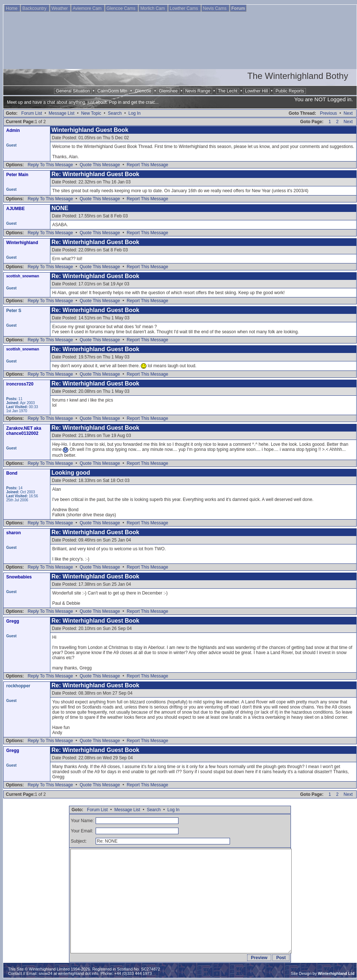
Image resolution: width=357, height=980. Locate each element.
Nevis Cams (215, 8)
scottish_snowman (23, 276)
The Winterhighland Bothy (298, 76)
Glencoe (143, 91)
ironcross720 (20, 384)
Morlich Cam (153, 8)
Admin (13, 130)
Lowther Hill (256, 91)
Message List (62, 113)
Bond (12, 473)
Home (12, 8)
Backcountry (35, 8)
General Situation (73, 91)
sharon (14, 533)
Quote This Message (100, 165)
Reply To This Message (50, 165)
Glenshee (168, 91)
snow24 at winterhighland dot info (68, 973)
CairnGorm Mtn (112, 91)
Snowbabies (19, 577)
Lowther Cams (185, 8)
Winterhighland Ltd (336, 973)
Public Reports (290, 91)
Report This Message (147, 165)
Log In (135, 113)
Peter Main (17, 175)
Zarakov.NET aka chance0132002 (24, 431)
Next (348, 113)
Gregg (13, 621)
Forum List (32, 113)
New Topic (91, 113)
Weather (60, 8)
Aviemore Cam (88, 8)
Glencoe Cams (122, 8)
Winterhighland (22, 243)
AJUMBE (16, 209)
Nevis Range (198, 91)
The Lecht (228, 91)
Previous (328, 113)
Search (115, 113)
